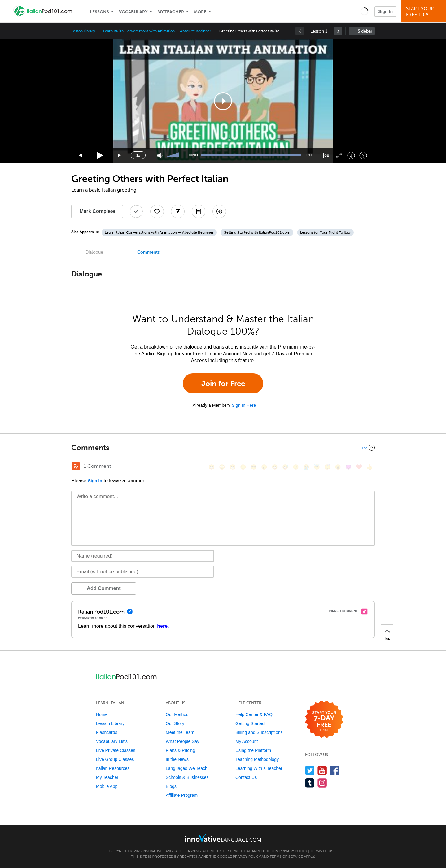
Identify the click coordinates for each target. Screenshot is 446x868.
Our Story (175, 723)
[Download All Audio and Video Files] (219, 211)
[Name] (143, 556)
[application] (223, 101)
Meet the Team (180, 732)
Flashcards (107, 732)
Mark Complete (97, 211)
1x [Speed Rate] (138, 155)
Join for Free (223, 383)
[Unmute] (160, 156)
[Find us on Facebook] (335, 770)
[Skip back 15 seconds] (81, 156)
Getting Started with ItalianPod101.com (257, 232)
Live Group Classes (115, 759)
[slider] (173, 155)
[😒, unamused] (243, 467)
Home (102, 714)
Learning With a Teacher (259, 768)
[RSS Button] (76, 466)
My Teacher (171, 12)
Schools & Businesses (187, 777)
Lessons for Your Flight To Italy (325, 232)
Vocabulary (133, 12)
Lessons (99, 12)
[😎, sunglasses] (254, 467)
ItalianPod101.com (261, 851)
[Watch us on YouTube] (322, 770)
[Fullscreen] (339, 156)
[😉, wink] (296, 467)
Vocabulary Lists (112, 741)
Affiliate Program (182, 795)
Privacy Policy (293, 851)
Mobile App (107, 786)
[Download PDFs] (199, 211)
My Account (247, 741)
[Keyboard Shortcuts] (363, 156)
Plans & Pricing (180, 750)
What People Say (182, 741)
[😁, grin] (233, 467)
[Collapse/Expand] (223, 448)
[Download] (351, 156)
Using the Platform (253, 750)
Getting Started (250, 723)
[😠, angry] (264, 467)
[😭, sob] (306, 467)
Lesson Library (83, 31)
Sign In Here (244, 405)
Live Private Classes (116, 750)
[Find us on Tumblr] (310, 783)
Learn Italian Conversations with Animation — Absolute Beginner (157, 31)
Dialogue (94, 252)
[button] (364, 11)
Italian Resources (113, 768)
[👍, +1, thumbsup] (369, 467)
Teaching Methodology (257, 759)
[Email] (143, 572)
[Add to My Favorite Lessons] (157, 211)
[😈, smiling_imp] (348, 467)
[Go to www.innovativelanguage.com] (223, 838)
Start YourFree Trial (424, 12)
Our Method (177, 714)
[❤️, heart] (359, 467)
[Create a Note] (178, 211)
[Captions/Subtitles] (327, 156)
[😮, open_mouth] (338, 467)
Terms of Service (286, 857)
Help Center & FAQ (254, 714)
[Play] (100, 156)
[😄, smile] (212, 467)
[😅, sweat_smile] (285, 467)
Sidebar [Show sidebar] (365, 31)
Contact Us (246, 777)
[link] (338, 31)
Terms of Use (323, 851)
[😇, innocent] (317, 467)
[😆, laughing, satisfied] (275, 467)
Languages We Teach (187, 768)
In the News (177, 759)
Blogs (171, 786)
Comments (148, 252)
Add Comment (104, 588)
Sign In (385, 11)
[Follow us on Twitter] (310, 770)
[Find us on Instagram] (322, 783)
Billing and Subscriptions (259, 732)
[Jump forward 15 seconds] (120, 156)
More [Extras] (200, 12)
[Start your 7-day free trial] (324, 720)
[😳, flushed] (222, 467)
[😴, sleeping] (327, 467)
